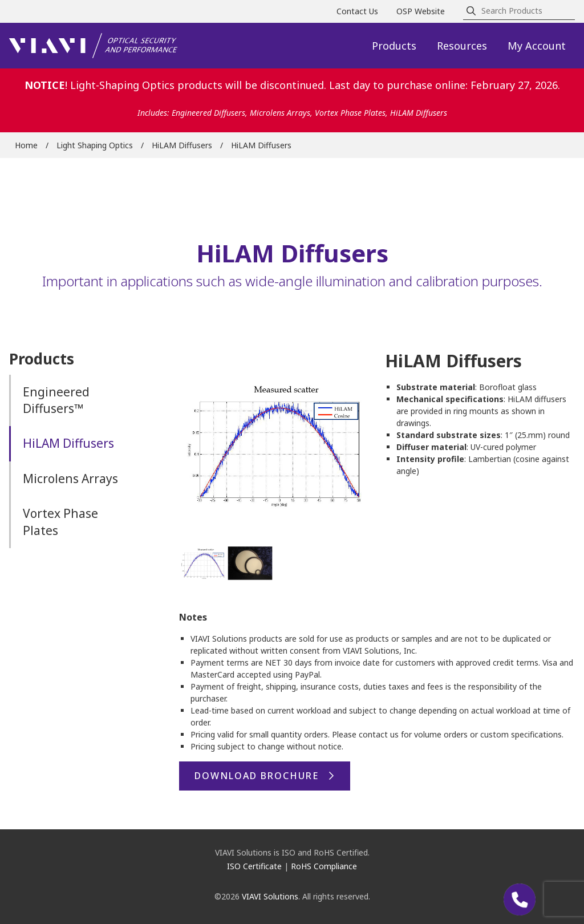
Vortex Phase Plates (60, 522)
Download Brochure (257, 776)
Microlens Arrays (70, 479)
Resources (462, 46)
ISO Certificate (254, 866)
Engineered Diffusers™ (56, 400)
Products (394, 46)
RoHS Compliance (324, 866)
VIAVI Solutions (270, 896)
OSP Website (421, 11)
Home (26, 145)
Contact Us (357, 11)
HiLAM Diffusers (182, 145)
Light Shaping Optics (95, 145)
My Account (537, 46)
